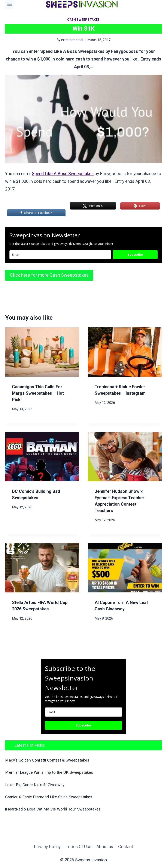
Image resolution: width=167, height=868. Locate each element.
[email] (83, 712)
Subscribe (135, 255)
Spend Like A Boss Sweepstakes (63, 174)
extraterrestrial (72, 40)
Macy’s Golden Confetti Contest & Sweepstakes (47, 760)
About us (105, 847)
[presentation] (42, 352)
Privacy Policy (47, 847)
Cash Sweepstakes (83, 20)
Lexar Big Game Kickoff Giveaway (35, 785)
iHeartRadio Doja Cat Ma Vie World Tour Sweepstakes (53, 809)
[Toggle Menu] (10, 4)
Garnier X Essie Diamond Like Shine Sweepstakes (49, 797)
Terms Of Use (78, 847)
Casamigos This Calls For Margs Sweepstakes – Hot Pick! (38, 393)
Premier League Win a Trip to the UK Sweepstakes (49, 772)
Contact (126, 847)
